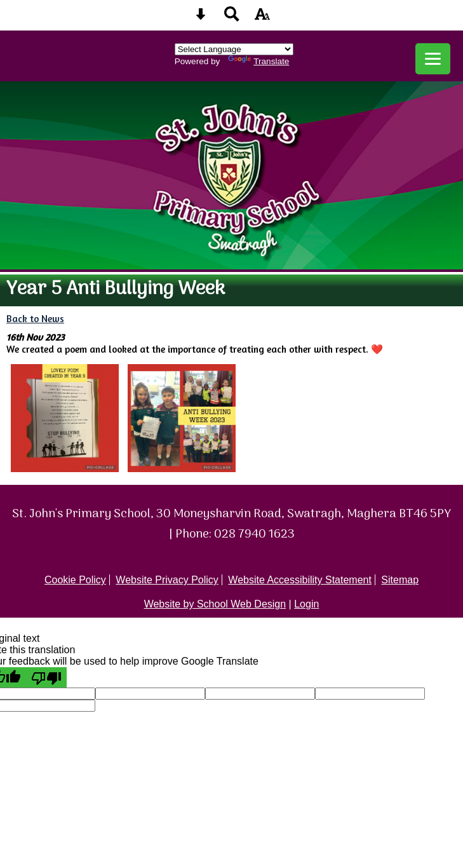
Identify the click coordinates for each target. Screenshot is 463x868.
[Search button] (232, 18)
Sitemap (400, 580)
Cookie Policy (75, 580)
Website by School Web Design (215, 604)
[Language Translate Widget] (234, 49)
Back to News (35, 319)
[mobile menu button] (433, 59)
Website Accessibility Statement (300, 580)
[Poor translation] (46, 677)
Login (306, 604)
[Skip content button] (201, 18)
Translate (258, 61)
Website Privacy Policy (167, 580)
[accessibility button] (262, 18)
